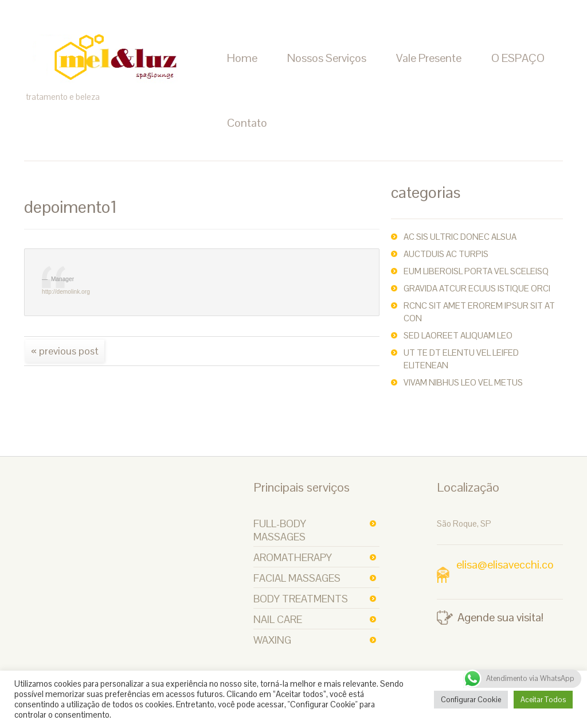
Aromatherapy (293, 557)
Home (242, 58)
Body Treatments (301, 599)
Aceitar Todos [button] (543, 700)
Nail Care (278, 619)
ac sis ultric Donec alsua (460, 237)
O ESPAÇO (518, 58)
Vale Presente (429, 58)
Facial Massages (297, 578)
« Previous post (65, 351)
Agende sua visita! (500, 617)
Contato (247, 123)
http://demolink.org (66, 292)
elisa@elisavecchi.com (495, 572)
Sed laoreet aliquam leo (458, 335)
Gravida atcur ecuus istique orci (477, 288)
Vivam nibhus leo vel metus (463, 382)
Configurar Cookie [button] (471, 700)
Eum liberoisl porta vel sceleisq (476, 271)
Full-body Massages (280, 530)
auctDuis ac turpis (446, 254)
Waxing (272, 640)
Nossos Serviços (327, 58)
